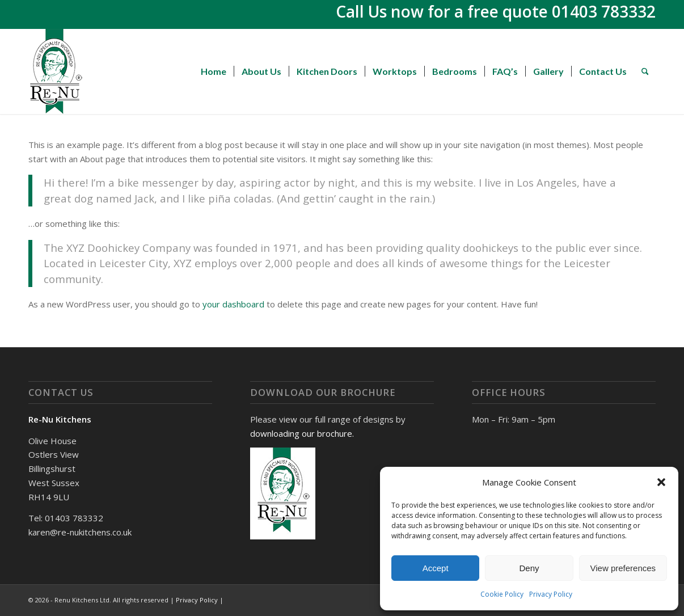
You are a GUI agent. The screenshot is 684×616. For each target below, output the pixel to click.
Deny (529, 568)
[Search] (645, 71)
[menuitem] (214, 71)
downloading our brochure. (302, 433)
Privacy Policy (551, 594)
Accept (436, 568)
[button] (661, 482)
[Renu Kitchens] (56, 71)
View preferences (623, 568)
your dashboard (233, 304)
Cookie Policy (502, 594)
